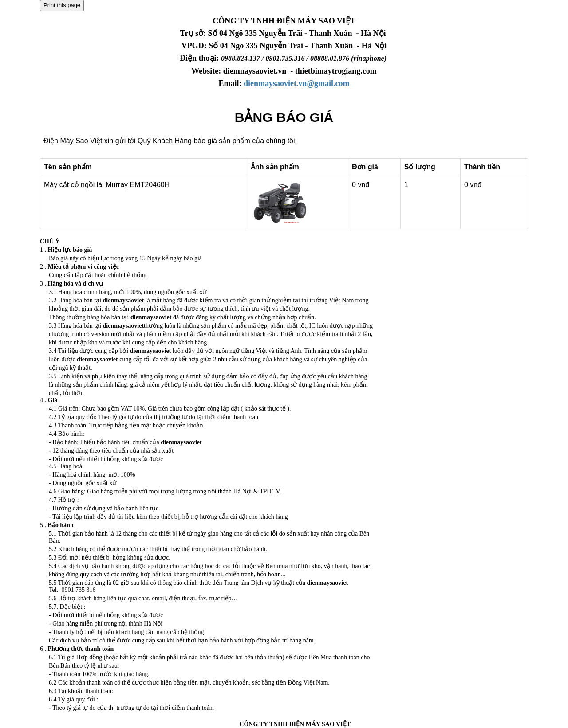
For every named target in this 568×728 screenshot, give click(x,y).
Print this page (62, 5)
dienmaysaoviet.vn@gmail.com (297, 83)
